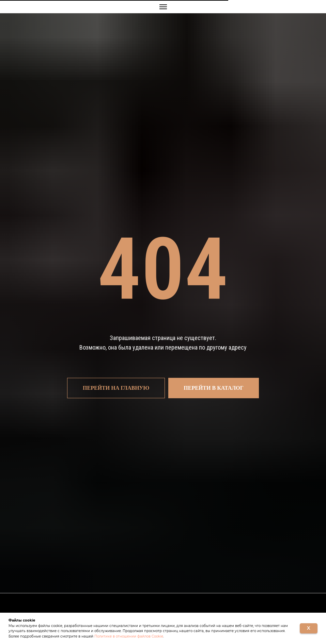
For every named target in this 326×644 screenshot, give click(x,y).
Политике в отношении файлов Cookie (129, 636)
